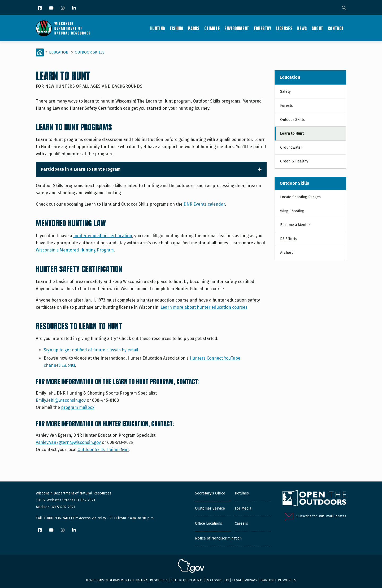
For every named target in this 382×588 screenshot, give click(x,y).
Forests (286, 106)
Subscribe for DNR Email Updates (321, 516)
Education (59, 52)
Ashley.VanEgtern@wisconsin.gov (68, 442)
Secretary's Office (210, 493)
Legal (237, 580)
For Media (243, 508)
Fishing (177, 28)
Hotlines (242, 493)
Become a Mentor (295, 225)
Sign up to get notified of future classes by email (91, 350)
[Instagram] (63, 8)
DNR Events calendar (204, 204)
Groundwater (291, 147)
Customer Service (210, 508)
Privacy (251, 580)
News (302, 28)
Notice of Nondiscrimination (218, 538)
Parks (194, 28)
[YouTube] (52, 8)
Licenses (284, 28)
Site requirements (187, 580)
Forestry (263, 28)
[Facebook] (40, 8)
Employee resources (278, 580)
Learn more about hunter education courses (204, 307)
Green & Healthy (294, 161)
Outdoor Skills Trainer (103, 450)
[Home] (40, 52)
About (317, 28)
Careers (241, 523)
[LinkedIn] (74, 8)
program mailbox (78, 407)
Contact (336, 28)
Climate (212, 28)
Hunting (158, 28)
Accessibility (218, 580)
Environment (237, 28)
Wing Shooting (292, 211)
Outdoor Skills (90, 52)
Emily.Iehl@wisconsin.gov (61, 400)
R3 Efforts (289, 239)
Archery (287, 253)
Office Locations (209, 523)
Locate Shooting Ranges (300, 197)
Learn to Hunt (292, 133)
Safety (285, 92)
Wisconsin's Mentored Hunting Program (75, 250)
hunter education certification (103, 236)
